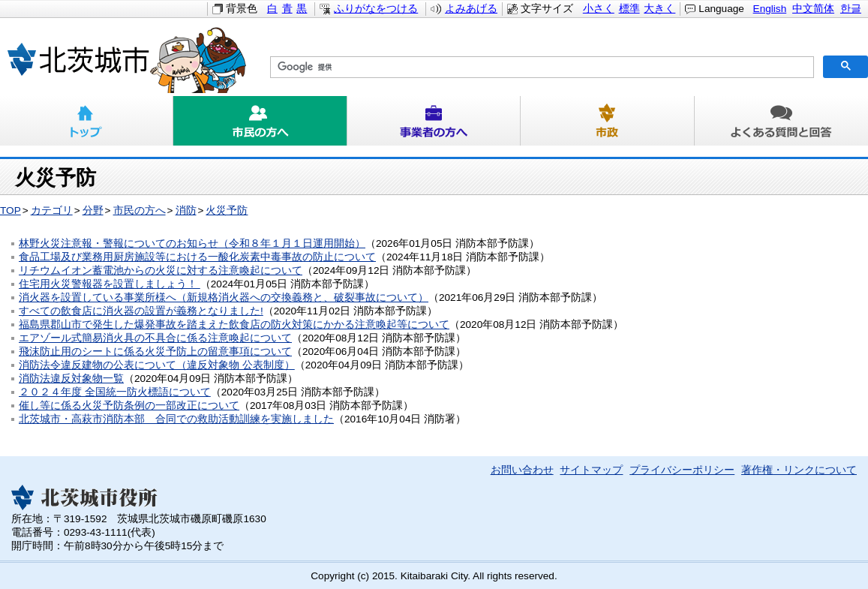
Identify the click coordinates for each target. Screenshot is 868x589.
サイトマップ (591, 470)
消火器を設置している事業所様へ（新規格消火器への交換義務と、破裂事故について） (224, 298)
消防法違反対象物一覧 (71, 379)
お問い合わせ (522, 470)
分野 (93, 210)
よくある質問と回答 (781, 121)
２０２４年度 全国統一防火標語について (115, 392)
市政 (607, 121)
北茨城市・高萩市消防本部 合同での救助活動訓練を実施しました (176, 419)
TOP (11, 210)
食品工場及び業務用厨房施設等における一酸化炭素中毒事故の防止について (197, 257)
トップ (87, 121)
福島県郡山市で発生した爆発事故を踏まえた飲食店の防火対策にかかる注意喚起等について (234, 325)
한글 (851, 9)
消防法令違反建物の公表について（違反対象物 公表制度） (157, 365)
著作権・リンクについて (799, 470)
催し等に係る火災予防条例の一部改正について (129, 406)
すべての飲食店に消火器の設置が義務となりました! (141, 311)
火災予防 (227, 210)
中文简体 (813, 9)
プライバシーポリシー (682, 470)
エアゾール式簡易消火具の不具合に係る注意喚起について (155, 338)
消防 (186, 210)
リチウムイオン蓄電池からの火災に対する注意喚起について (161, 270)
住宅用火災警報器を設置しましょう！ (110, 284)
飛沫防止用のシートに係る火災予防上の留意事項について (155, 352)
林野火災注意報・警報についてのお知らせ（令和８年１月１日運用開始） (192, 243)
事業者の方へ (434, 121)
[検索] (541, 68)
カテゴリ (52, 210)
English (770, 9)
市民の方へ (260, 121)
